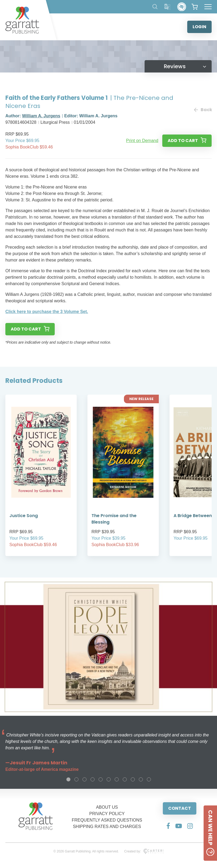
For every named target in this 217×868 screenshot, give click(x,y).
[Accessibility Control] (182, 7)
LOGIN (199, 27)
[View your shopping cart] (195, 7)
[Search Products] (155, 7)
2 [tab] (76, 779)
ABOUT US (107, 807)
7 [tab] (117, 779)
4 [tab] (93, 779)
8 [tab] (125, 779)
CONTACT (180, 808)
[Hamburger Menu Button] (208, 7)
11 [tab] (149, 779)
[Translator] (168, 7)
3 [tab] (84, 779)
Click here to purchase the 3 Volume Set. (47, 312)
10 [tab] (141, 779)
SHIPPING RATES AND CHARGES (107, 827)
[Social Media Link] (168, 826)
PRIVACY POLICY (107, 814)
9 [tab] (133, 779)
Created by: (144, 851)
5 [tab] (101, 779)
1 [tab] (68, 779)
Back (203, 110)
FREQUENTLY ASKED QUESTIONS (107, 820)
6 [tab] (109, 779)
